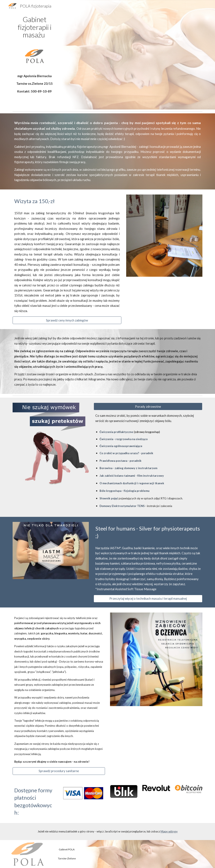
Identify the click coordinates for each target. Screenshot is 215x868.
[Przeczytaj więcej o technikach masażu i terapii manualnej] (148, 599)
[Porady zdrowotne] (148, 406)
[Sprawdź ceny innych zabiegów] (67, 320)
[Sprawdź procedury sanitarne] (59, 771)
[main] (35, 27)
